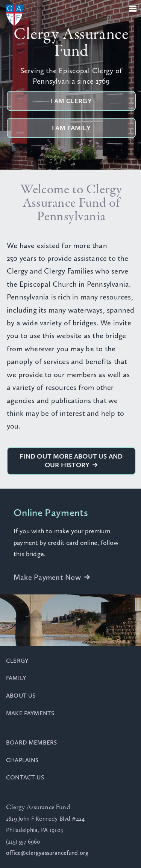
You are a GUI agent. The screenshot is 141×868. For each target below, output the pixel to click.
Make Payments (30, 713)
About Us (21, 696)
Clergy (17, 661)
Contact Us (25, 777)
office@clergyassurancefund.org (47, 853)
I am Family (71, 128)
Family (16, 678)
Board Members (31, 742)
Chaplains (22, 760)
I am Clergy (71, 101)
